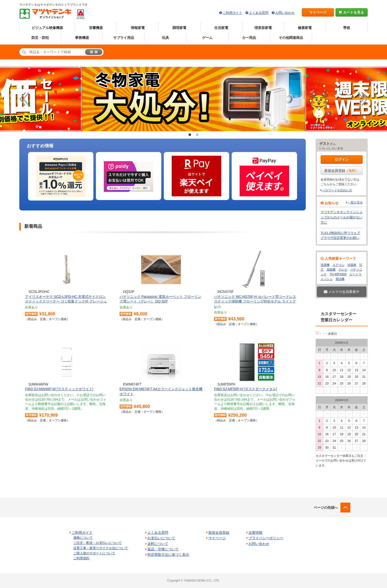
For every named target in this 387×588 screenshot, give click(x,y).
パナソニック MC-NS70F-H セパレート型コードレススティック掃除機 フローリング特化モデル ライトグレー (255, 301)
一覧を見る (355, 203)
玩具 (166, 38)
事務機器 (82, 38)
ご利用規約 (81, 558)
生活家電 (221, 28)
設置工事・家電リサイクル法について (101, 548)
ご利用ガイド (232, 13)
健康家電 (305, 28)
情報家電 (138, 28)
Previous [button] (24, 99)
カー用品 (249, 38)
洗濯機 (325, 265)
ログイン (342, 159)
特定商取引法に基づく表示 (168, 555)
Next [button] (363, 99)
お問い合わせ (285, 13)
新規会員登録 (342, 171)
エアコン (338, 265)
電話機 (340, 279)
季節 (347, 28)
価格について (83, 538)
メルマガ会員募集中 (342, 292)
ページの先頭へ (326, 508)
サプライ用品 (124, 38)
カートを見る (351, 12)
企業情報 (255, 533)
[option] (61, 176)
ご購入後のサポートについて (94, 553)
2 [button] (197, 135)
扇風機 (331, 270)
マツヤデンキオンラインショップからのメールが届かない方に (342, 217)
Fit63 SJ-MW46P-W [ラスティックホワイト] (59, 389)
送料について (158, 544)
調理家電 (179, 28)
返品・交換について (163, 549)
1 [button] (190, 135)
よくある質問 (259, 13)
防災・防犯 (40, 38)
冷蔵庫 (352, 265)
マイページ (318, 12)
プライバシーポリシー (266, 538)
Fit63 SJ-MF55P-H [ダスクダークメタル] (246, 389)
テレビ (343, 270)
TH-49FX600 (338, 274)
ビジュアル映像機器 (47, 28)
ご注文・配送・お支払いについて (97, 543)
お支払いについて (161, 538)
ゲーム (207, 38)
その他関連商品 (291, 38)
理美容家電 (263, 28)
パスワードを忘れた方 (337, 190)
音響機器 (96, 28)
